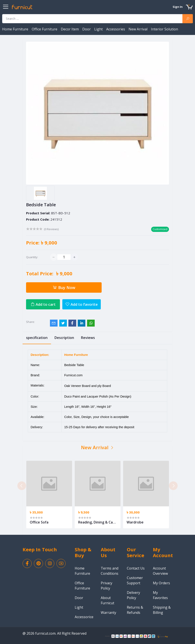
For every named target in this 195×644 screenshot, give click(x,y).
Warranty (108, 613)
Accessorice (84, 617)
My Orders (161, 583)
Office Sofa (39, 522)
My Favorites (160, 595)
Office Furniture (45, 29)
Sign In (178, 7)
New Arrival (138, 29)
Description (64, 338)
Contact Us (136, 568)
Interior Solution (164, 29)
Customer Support (135, 580)
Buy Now (64, 287)
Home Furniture (16, 29)
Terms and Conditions (110, 571)
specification (37, 338)
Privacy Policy (107, 586)
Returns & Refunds (135, 610)
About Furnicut (107, 600)
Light (99, 29)
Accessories (116, 29)
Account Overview (160, 571)
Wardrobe (135, 522)
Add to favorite (82, 304)
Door (87, 29)
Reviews (88, 338)
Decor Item (70, 29)
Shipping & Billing (162, 610)
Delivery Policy (133, 595)
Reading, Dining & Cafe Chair (97, 522)
